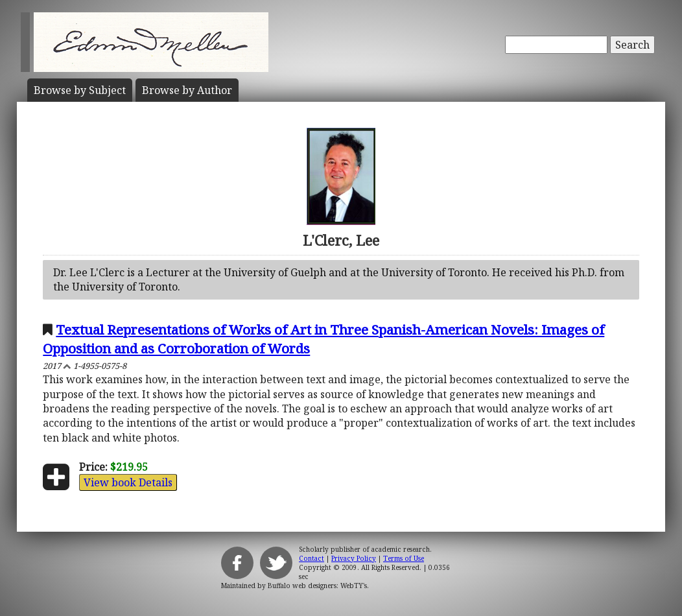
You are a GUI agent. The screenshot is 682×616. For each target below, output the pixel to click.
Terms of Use (404, 558)
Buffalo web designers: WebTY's (317, 586)
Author (187, 90)
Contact (312, 558)
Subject (80, 90)
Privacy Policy (354, 558)
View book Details (128, 482)
